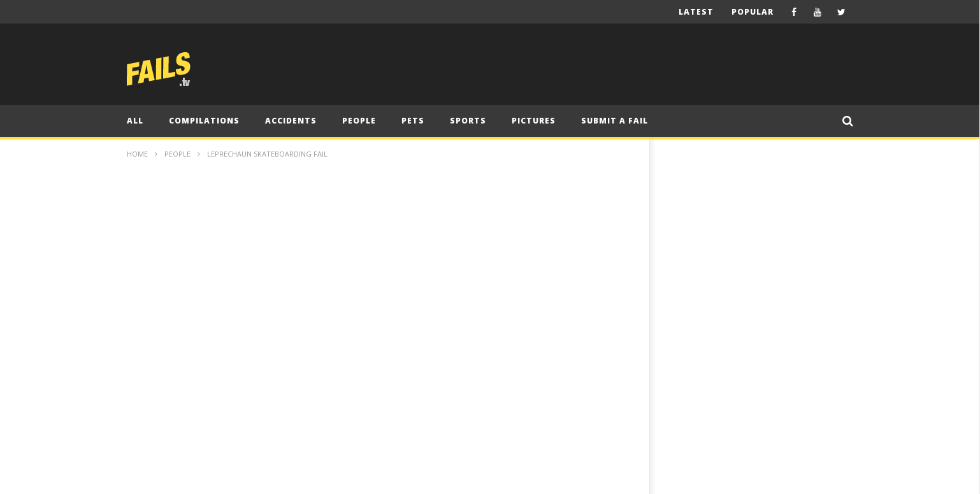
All (135, 121)
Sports (468, 121)
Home (137, 154)
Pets (413, 121)
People (359, 121)
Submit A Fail (615, 121)
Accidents (291, 121)
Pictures (534, 121)
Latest (696, 12)
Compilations (204, 121)
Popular (753, 12)
